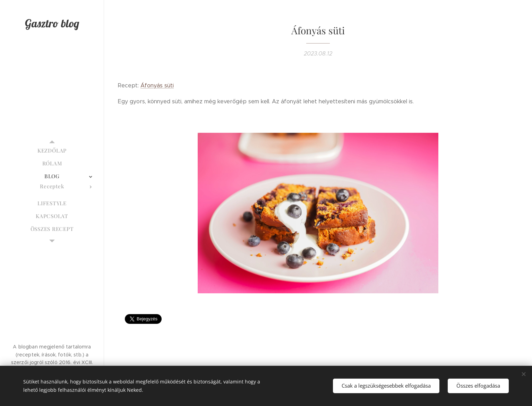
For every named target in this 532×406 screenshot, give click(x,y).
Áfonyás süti (157, 85)
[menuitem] (52, 151)
